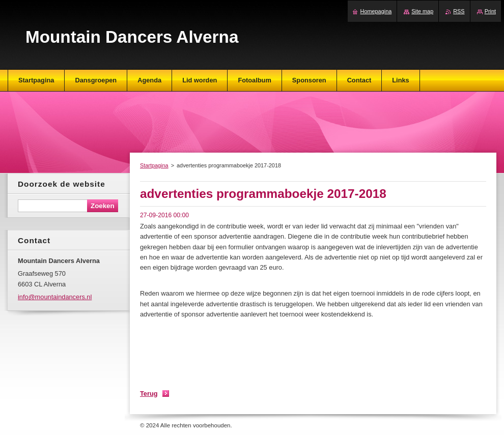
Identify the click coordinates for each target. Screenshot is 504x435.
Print (490, 11)
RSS (459, 11)
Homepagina (376, 11)
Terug (149, 394)
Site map (422, 11)
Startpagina (154, 165)
